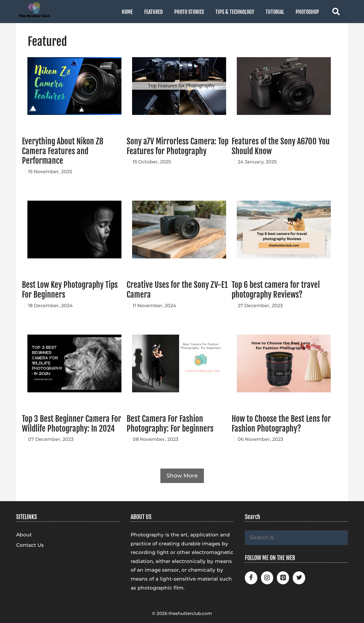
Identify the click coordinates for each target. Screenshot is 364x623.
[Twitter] (299, 578)
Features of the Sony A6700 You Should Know (281, 146)
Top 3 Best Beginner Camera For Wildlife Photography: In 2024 (72, 424)
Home (127, 12)
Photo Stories (189, 12)
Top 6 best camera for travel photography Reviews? (276, 290)
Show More (182, 476)
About (24, 535)
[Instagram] (267, 578)
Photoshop (307, 12)
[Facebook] (251, 578)
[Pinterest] (283, 578)
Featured (153, 12)
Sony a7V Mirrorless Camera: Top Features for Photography (178, 146)
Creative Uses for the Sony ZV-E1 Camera (177, 290)
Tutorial (275, 12)
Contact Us (30, 545)
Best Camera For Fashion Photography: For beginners (170, 424)
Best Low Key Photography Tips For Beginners (70, 290)
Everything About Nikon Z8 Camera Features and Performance (63, 151)
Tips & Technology (235, 12)
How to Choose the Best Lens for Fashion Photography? (281, 424)
